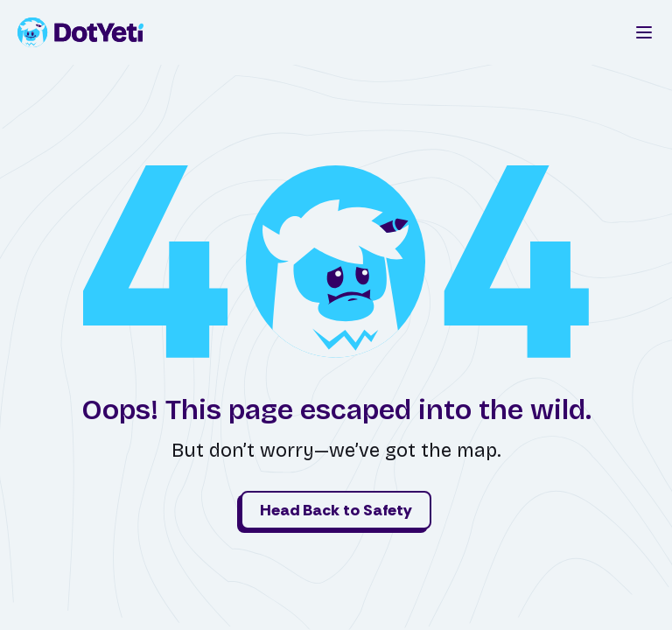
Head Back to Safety (336, 510)
